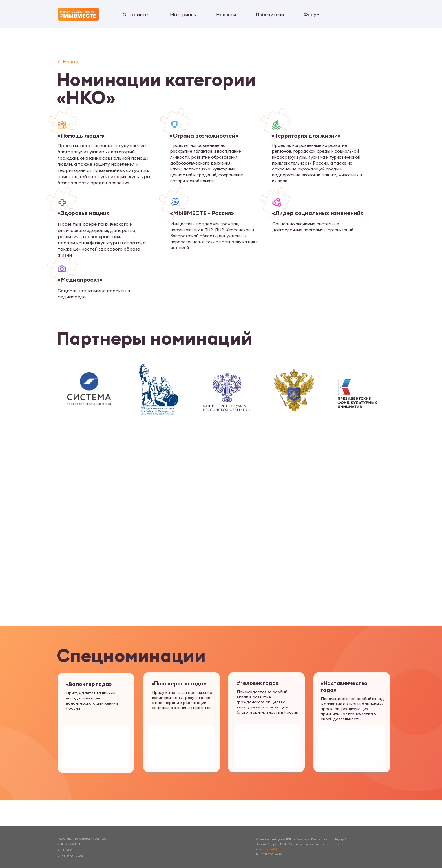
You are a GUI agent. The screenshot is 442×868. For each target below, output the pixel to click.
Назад (71, 62)
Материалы (183, 14)
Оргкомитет (136, 14)
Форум (311, 14)
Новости (226, 14)
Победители (270, 14)
